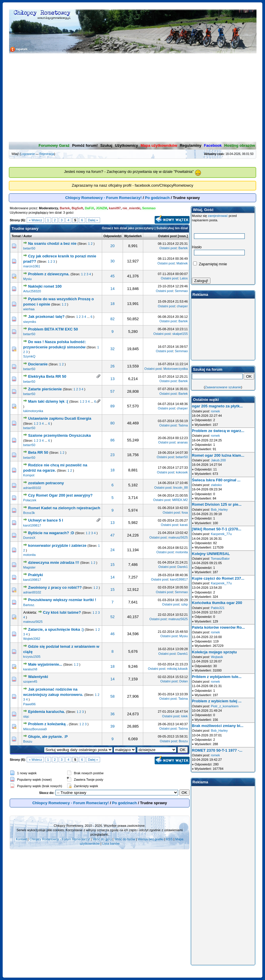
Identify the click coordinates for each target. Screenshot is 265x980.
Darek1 (182, 567)
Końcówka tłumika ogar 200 (217, 603)
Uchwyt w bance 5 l (46, 520)
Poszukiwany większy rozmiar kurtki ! (62, 600)
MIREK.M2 (180, 500)
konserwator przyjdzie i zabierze (57, 545)
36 (112, 714)
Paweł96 (29, 704)
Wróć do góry (102, 839)
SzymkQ (29, 356)
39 (112, 726)
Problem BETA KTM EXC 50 (53, 329)
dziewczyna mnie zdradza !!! (54, 562)
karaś (184, 525)
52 (112, 617)
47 (112, 535)
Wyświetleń (133, 236)
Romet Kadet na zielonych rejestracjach (64, 508)
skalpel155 (180, 334)
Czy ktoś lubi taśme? (62, 612)
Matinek (182, 263)
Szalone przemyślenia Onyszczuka (60, 435)
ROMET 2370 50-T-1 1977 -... (217, 750)
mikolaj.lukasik (177, 669)
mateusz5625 (178, 537)
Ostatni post (167, 236)
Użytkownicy (127, 145)
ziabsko (216, 485)
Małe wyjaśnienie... (45, 664)
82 (112, 319)
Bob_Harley (219, 510)
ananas (183, 442)
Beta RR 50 (38, 452)
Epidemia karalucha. (47, 712)
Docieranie (38, 364)
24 (112, 550)
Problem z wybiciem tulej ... (217, 701)
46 (112, 634)
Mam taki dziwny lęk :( (49, 401)
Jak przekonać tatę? (46, 317)
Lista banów (111, 844)
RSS (169, 839)
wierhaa (29, 309)
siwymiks (30, 322)
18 (112, 304)
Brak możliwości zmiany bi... (218, 726)
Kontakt (21, 839)
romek (216, 411)
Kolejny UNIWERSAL (211, 554)
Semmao (181, 291)
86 (112, 440)
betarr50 (29, 248)
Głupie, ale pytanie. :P (48, 737)
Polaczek (30, 500)
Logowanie (28, 154)
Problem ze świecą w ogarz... (218, 431)
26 (112, 366)
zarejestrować (218, 216)
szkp (184, 604)
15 (112, 565)
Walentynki (38, 677)
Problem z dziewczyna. (49, 274)
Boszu (28, 741)
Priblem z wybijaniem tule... (217, 677)
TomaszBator (220, 559)
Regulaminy (190, 145)
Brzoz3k (29, 513)
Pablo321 (218, 608)
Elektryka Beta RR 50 (47, 376)
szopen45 (30, 682)
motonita (29, 555)
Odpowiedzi (112, 236)
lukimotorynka (33, 411)
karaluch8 (30, 669)
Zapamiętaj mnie (210, 264)
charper (182, 306)
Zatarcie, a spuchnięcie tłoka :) (56, 629)
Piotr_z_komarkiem (225, 706)
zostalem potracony (46, 483)
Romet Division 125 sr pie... (217, 504)
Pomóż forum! (85, 145)
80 (112, 423)
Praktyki (36, 575)
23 (112, 455)
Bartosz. (29, 605)
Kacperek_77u (221, 534)
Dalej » (93, 220)
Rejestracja (47, 154)
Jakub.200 (218, 460)
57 (112, 391)
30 (112, 261)
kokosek (182, 472)
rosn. (183, 236)
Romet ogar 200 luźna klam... (218, 455)
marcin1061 (32, 266)
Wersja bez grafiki (150, 839)
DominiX (29, 538)
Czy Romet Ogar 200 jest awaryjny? (60, 495)
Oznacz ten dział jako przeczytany (128, 228)
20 (112, 246)
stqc (26, 716)
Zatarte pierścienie (45, 389)
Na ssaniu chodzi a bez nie (52, 243)
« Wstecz (35, 220)
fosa (185, 512)
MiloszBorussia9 (35, 729)
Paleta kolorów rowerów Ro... (218, 627)
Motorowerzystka (176, 369)
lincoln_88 (180, 488)
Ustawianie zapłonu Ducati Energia (60, 418)
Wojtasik (217, 657)
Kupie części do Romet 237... (218, 578)
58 (112, 696)
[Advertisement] (132, 98)
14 (112, 289)
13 (112, 379)
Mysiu (27, 279)
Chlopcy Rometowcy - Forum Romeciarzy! (103, 198)
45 (112, 276)
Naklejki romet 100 (45, 286)
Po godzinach (157, 198)
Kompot (29, 475)
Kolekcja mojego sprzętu (214, 652)
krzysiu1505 (32, 657)
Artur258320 (32, 291)
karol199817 (32, 525)
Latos (184, 278)
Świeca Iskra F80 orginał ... (216, 480)
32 (112, 349)
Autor (28, 236)
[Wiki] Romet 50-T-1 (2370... (217, 529)
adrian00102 (32, 488)
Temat (16, 236)
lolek (184, 716)
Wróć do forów (125, 839)
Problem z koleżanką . (48, 724)
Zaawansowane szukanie (223, 387)
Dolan (184, 681)
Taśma (183, 425)
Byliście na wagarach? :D (51, 533)
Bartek (183, 248)
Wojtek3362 (32, 639)
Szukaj (106, 145)
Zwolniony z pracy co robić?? (55, 587)
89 (112, 406)
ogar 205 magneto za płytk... (217, 406)
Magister (29, 567)
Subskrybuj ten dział (172, 228)
